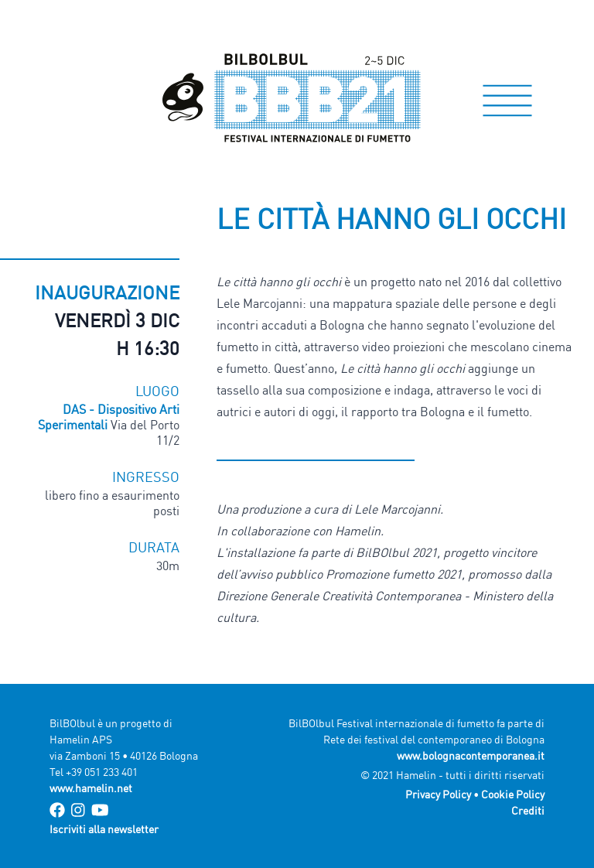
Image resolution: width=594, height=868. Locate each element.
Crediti (528, 810)
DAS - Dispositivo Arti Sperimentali (109, 417)
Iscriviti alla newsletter (104, 829)
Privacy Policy (438, 794)
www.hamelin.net (91, 788)
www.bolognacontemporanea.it (471, 755)
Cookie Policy (513, 794)
